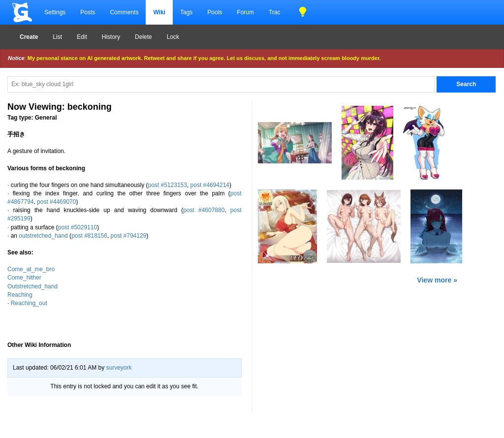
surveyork (119, 368)
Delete (143, 37)
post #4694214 (210, 185)
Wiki (159, 12)
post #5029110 (78, 227)
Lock (173, 37)
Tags (186, 12)
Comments (124, 12)
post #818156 (89, 236)
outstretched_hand (43, 236)
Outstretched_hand (32, 286)
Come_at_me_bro (31, 269)
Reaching (20, 295)
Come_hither (24, 278)
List (57, 37)
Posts (88, 12)
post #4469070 (56, 202)
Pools (215, 12)
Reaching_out (29, 303)
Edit (82, 37)
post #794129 (129, 236)
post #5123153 (168, 185)
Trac (275, 12)
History (111, 37)
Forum (245, 12)
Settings (55, 12)
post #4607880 (204, 210)
